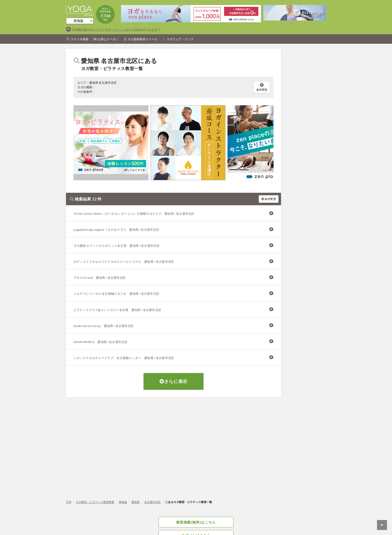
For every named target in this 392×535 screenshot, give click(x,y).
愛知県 (136, 502)
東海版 (123, 502)
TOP (69, 502)
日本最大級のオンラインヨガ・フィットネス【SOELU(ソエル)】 (115, 29)
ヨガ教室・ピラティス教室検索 (95, 502)
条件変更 (262, 87)
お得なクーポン (108, 39)
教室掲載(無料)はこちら (196, 522)
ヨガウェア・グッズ (180, 39)
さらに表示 (173, 381)
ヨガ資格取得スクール (142, 39)
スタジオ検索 (79, 39)
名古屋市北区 (152, 502)
